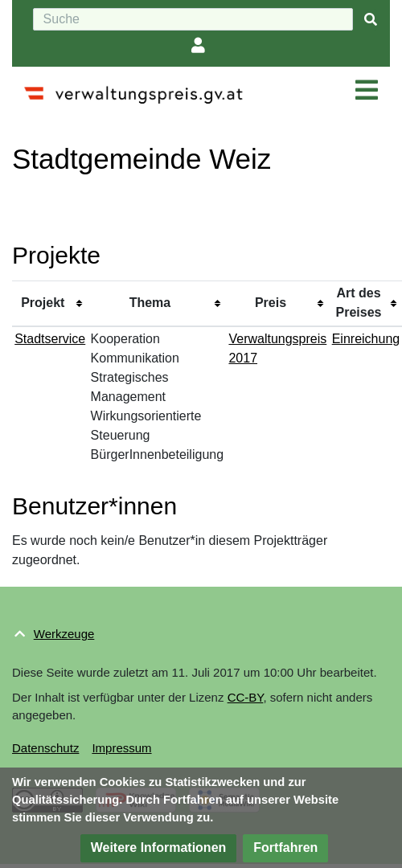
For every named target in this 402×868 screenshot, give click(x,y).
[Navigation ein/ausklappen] (367, 91)
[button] (159, 848)
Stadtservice (50, 339)
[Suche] (193, 19)
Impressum (121, 748)
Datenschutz (45, 748)
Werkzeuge (64, 634)
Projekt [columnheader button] (43, 303)
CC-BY (246, 697)
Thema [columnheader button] (150, 303)
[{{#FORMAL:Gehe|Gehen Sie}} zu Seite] (371, 20)
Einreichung (366, 339)
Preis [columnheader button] (271, 303)
